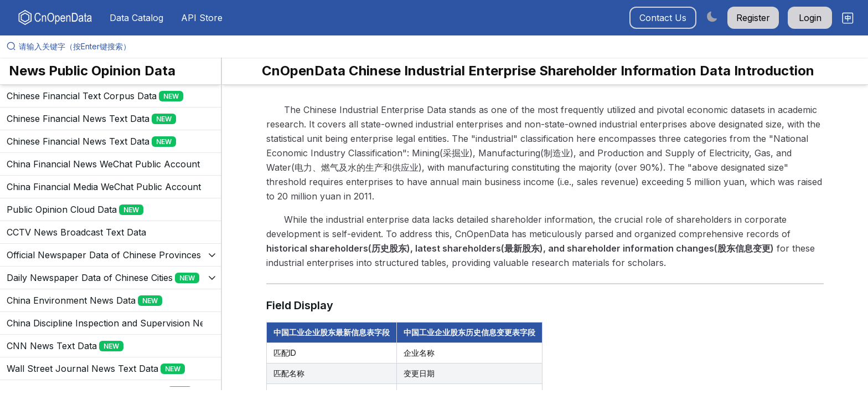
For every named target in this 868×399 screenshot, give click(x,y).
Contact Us (663, 18)
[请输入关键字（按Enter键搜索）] (438, 47)
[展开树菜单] (110, 96)
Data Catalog (136, 18)
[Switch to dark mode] (712, 16)
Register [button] (753, 18)
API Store (202, 18)
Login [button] (810, 18)
